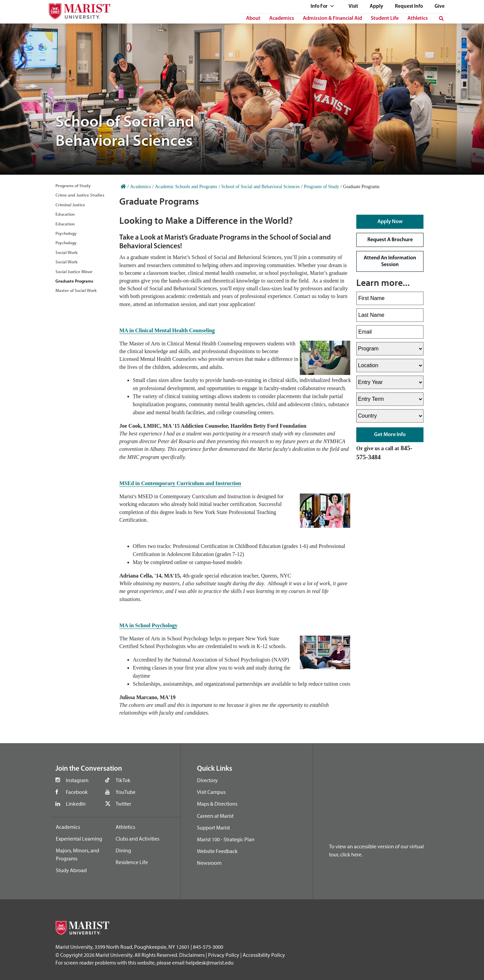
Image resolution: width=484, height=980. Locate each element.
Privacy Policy (224, 955)
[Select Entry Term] (390, 399)
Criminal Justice (70, 205)
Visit (353, 7)
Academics (282, 18)
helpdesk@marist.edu (210, 963)
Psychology (66, 233)
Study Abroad (71, 870)
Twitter (123, 804)
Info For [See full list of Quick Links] (322, 7)
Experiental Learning (79, 839)
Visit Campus (211, 792)
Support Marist (213, 827)
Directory (207, 780)
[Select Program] (390, 349)
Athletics (418, 18)
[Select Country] (390, 416)
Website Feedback (217, 851)
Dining (123, 850)
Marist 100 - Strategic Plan (226, 839)
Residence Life (132, 862)
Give (440, 7)
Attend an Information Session (390, 261)
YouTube (126, 792)
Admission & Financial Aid (332, 18)
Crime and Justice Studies (80, 195)
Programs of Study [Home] (321, 187)
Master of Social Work (76, 290)
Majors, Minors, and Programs (77, 854)
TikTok (123, 780)
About (253, 18)
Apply (376, 7)
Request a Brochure (390, 240)
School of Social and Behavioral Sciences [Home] (260, 187)
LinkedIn (76, 804)
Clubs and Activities (137, 839)
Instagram (77, 780)
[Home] (123, 187)
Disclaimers (192, 955)
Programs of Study (73, 185)
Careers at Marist (215, 816)
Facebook (77, 792)
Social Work (67, 252)
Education (65, 214)
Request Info (409, 7)
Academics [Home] (140, 187)
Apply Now (390, 222)
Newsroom (209, 863)
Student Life (385, 18)
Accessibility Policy (264, 955)
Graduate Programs (74, 281)
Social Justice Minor (74, 271)
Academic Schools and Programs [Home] (186, 187)
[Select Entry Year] (390, 382)
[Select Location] (390, 366)
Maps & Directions (217, 804)
